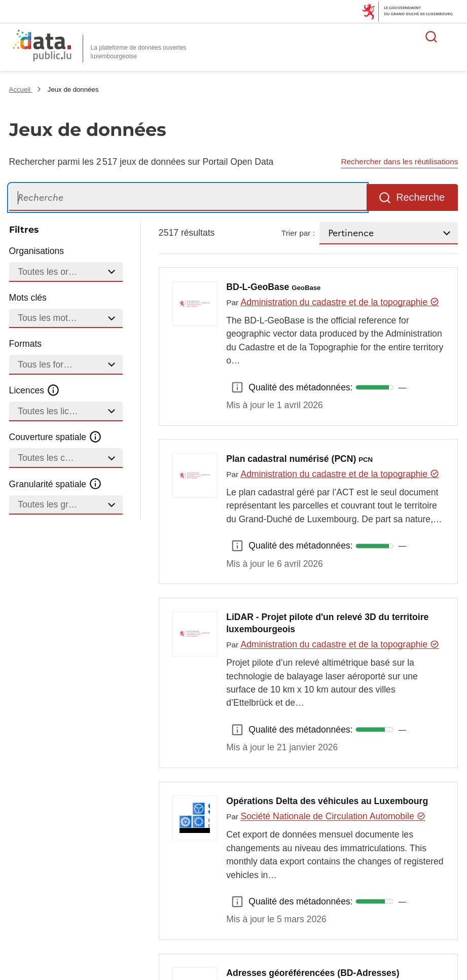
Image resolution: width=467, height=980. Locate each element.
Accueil (21, 89)
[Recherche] (188, 197)
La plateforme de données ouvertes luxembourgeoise (139, 52)
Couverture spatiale (56, 437)
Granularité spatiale (56, 484)
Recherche (420, 197)
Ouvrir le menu (454, 37)
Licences (35, 390)
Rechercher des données (432, 37)
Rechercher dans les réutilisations (399, 161)
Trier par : (298, 233)
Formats (26, 344)
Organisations (37, 251)
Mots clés (28, 298)
